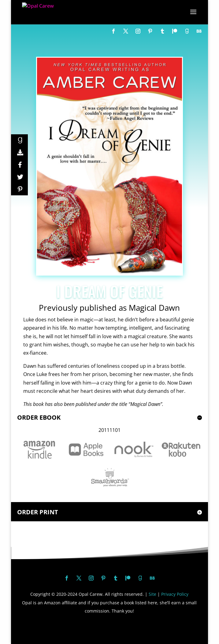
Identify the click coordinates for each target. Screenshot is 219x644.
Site (152, 594)
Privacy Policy (175, 594)
